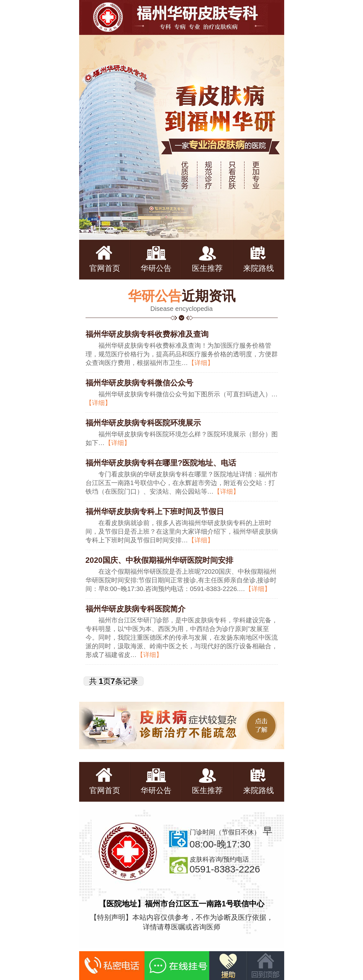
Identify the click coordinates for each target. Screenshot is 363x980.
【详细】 (201, 363)
